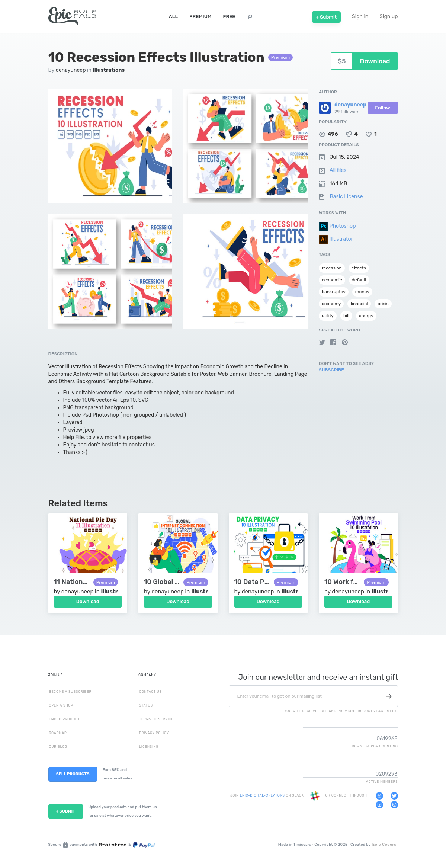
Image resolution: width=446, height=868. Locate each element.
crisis (383, 304)
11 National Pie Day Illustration (72, 582)
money (362, 292)
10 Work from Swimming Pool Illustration (342, 582)
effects (359, 268)
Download (88, 601)
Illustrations (109, 70)
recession (332, 268)
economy (331, 304)
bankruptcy (334, 292)
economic (332, 280)
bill (346, 316)
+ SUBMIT (66, 811)
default (359, 280)
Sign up (389, 17)
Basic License (346, 197)
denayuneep (71, 70)
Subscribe (331, 370)
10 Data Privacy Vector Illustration (252, 582)
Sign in (360, 17)
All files (338, 170)
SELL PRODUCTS (73, 774)
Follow (382, 108)
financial (359, 304)
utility (328, 316)
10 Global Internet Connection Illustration (162, 582)
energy (366, 316)
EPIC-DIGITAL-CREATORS (263, 796)
